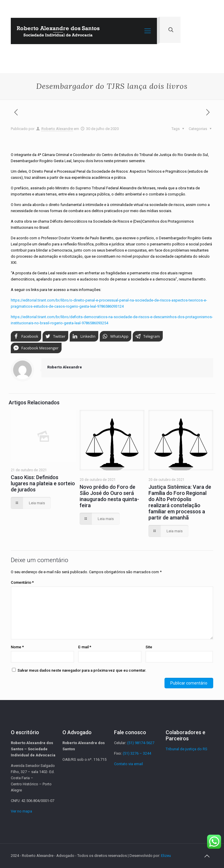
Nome (17, 647)
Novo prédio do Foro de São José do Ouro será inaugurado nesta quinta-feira (109, 496)
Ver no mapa (21, 811)
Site (149, 647)
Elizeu (166, 856)
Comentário (22, 582)
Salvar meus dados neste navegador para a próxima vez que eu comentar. (82, 670)
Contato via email (128, 764)
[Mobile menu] (148, 31)
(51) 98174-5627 (141, 743)
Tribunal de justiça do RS (187, 749)
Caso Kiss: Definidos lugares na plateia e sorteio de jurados (43, 483)
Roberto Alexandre (57, 129)
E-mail (85, 647)
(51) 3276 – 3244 (137, 753)
